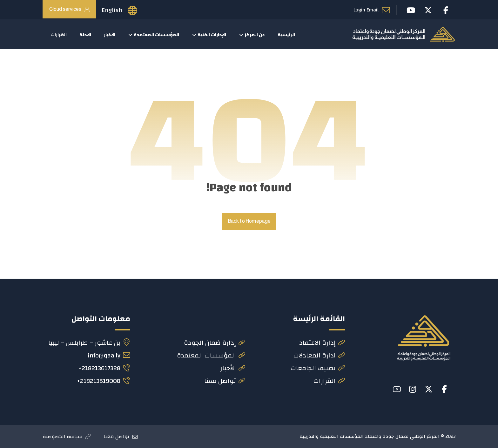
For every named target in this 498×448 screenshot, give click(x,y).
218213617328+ (104, 368)
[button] (444, 389)
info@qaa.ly (109, 356)
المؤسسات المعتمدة (211, 356)
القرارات (329, 381)
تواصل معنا (225, 381)
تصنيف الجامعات (318, 368)
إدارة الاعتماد (322, 343)
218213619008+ (103, 381)
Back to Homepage (249, 222)
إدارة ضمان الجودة (215, 343)
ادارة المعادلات (319, 356)
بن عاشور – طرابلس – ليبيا (89, 343)
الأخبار (233, 368)
